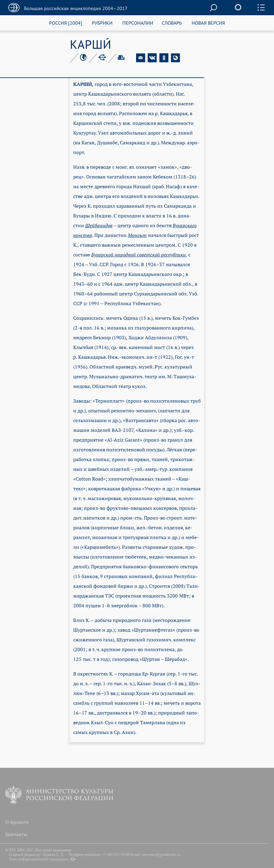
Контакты (16, 834)
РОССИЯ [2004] (66, 23)
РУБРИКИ (102, 23)
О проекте (17, 822)
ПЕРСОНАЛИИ (138, 23)
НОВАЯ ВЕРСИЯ (208, 23)
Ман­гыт (137, 235)
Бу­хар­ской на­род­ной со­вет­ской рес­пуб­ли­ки (139, 255)
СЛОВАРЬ (172, 23)
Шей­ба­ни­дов (99, 225)
